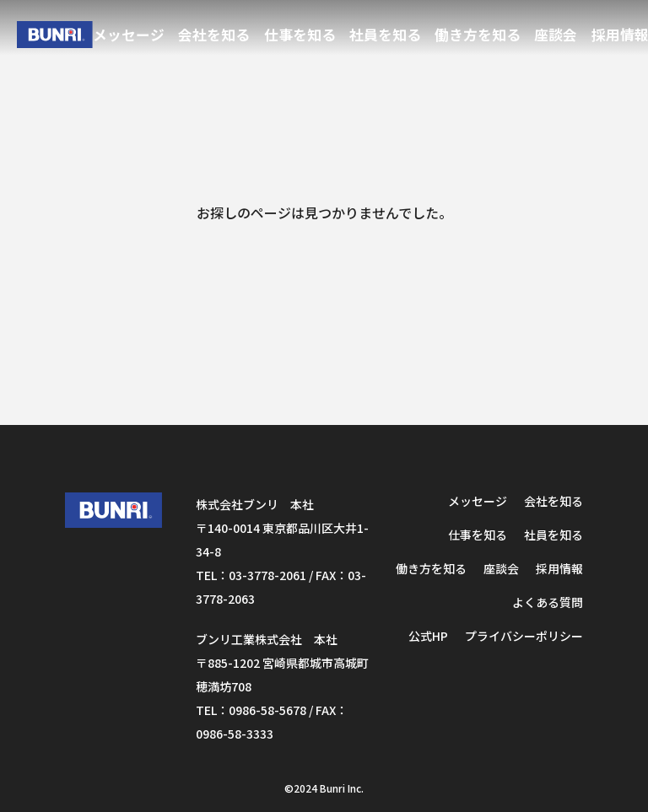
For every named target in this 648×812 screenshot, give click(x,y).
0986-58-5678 (267, 710)
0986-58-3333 (235, 734)
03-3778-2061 (267, 575)
